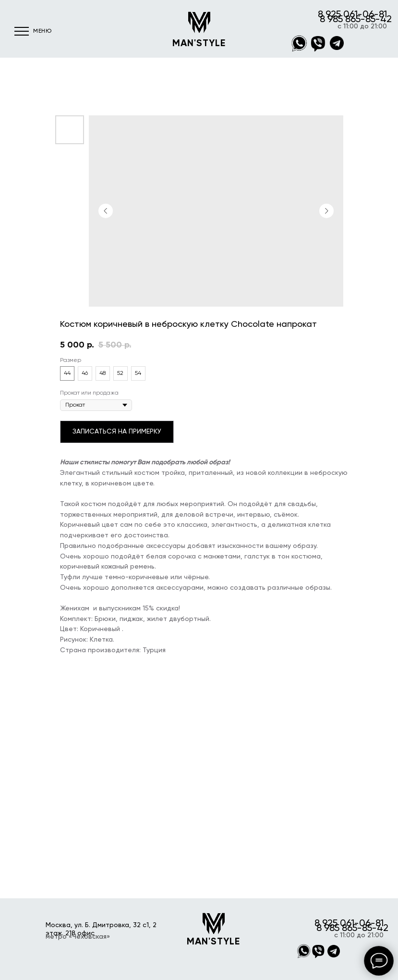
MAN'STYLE (199, 44)
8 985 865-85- (350, 20)
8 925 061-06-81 (352, 15)
